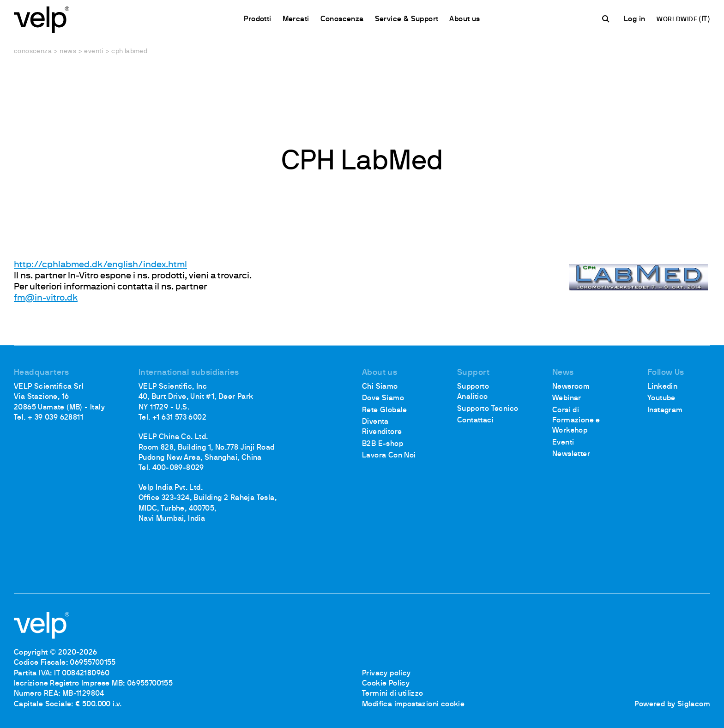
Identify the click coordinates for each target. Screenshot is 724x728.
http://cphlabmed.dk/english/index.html (100, 265)
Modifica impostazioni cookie (413, 704)
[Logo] (42, 19)
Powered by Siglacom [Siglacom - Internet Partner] (672, 704)
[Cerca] (607, 19)
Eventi (94, 51)
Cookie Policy (386, 684)
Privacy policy (386, 674)
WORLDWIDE (678, 20)
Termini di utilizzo (393, 694)
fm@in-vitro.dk (46, 298)
